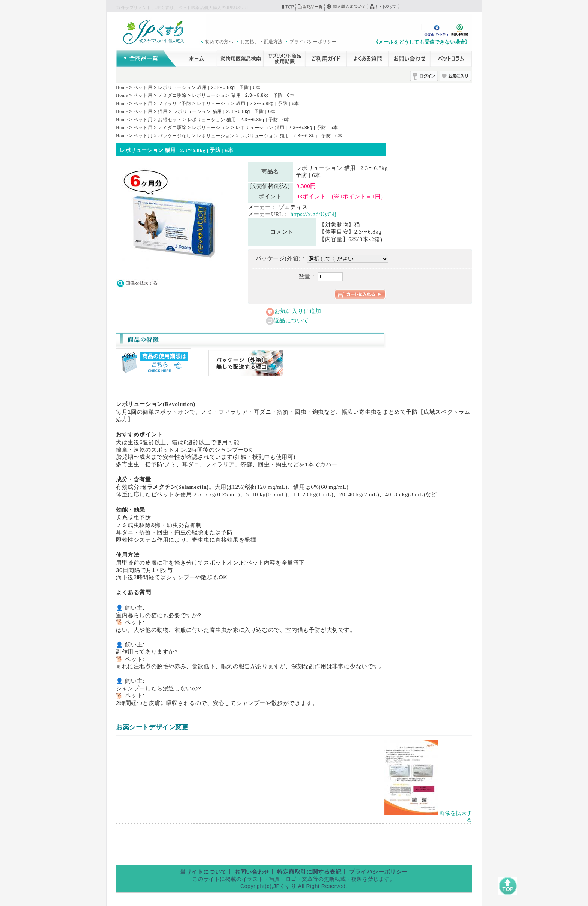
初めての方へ (219, 42)
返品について (291, 320)
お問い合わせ (252, 872)
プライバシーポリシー (313, 42)
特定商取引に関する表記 (309, 872)
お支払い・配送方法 (262, 42)
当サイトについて (203, 872)
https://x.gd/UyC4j (314, 214)
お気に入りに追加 (298, 311)
